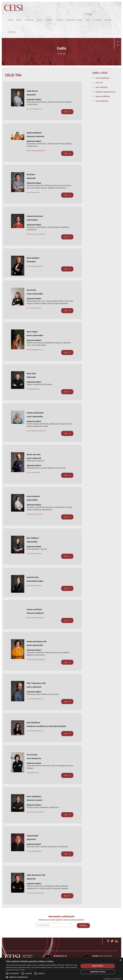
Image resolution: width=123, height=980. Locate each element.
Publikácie (29, 20)
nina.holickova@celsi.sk (34, 554)
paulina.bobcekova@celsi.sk (36, 151)
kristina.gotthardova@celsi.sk (37, 431)
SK (118, 42)
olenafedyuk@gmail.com (35, 350)
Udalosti (59, 20)
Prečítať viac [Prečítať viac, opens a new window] (30, 970)
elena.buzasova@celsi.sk (35, 266)
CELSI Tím (99, 83)
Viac (67, 112)
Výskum (40, 20)
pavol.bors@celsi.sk (33, 192)
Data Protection (101, 87)
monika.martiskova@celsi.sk (36, 659)
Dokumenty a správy (74, 20)
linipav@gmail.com (33, 773)
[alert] (61, 969)
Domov (10, 20)
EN (118, 45)
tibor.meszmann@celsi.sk (35, 699)
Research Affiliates (103, 96)
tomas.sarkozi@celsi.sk (34, 851)
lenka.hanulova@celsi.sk (35, 514)
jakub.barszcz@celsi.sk (34, 109)
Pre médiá (97, 20)
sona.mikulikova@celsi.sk (35, 731)
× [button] (120, 960)
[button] (42, 977)
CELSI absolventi (102, 101)
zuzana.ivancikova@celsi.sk (36, 618)
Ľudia (88, 20)
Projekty (49, 20)
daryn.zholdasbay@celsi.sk (35, 812)
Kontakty (108, 20)
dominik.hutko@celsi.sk (34, 586)
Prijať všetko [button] (98, 966)
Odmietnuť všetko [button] (98, 972)
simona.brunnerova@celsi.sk (36, 234)
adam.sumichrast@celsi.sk (35, 893)
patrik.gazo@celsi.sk (33, 389)
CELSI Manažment (102, 78)
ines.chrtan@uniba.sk (34, 308)
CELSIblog (11, 32)
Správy (19, 20)
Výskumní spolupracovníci (106, 92)
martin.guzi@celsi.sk (33, 472)
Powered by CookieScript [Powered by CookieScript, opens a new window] (112, 979)
